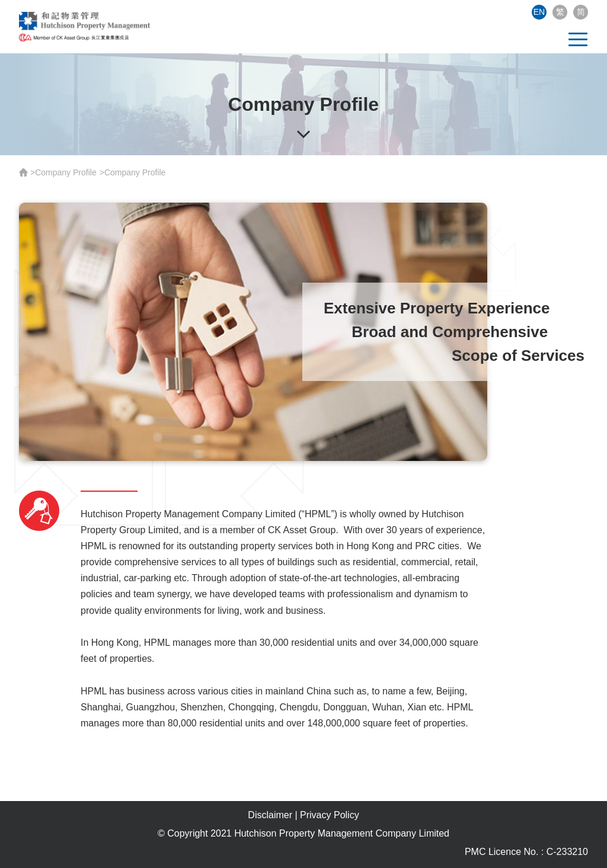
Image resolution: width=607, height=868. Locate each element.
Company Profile (66, 172)
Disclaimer (270, 815)
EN (539, 12)
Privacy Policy (330, 815)
